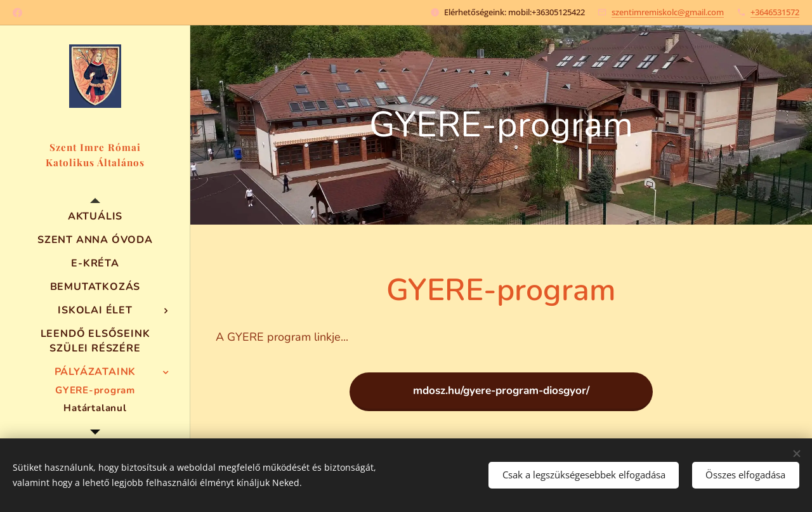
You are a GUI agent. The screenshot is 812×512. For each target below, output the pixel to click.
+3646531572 (775, 12)
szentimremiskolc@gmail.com (668, 12)
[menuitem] (95, 217)
